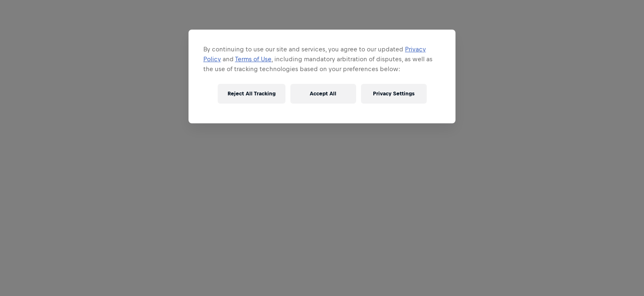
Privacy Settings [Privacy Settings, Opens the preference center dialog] (394, 94)
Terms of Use (253, 59)
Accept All (323, 94)
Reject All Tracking (252, 94)
